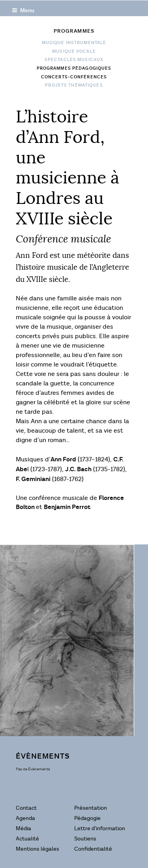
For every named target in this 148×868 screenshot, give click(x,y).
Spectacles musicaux (74, 60)
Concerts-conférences (74, 77)
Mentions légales (37, 849)
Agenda (25, 818)
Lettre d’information (100, 828)
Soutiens (85, 839)
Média (23, 828)
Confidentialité (93, 849)
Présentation (91, 808)
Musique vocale (74, 52)
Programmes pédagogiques (74, 68)
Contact (26, 808)
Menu (23, 10)
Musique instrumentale (74, 43)
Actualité (27, 839)
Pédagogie (87, 818)
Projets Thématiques (74, 85)
